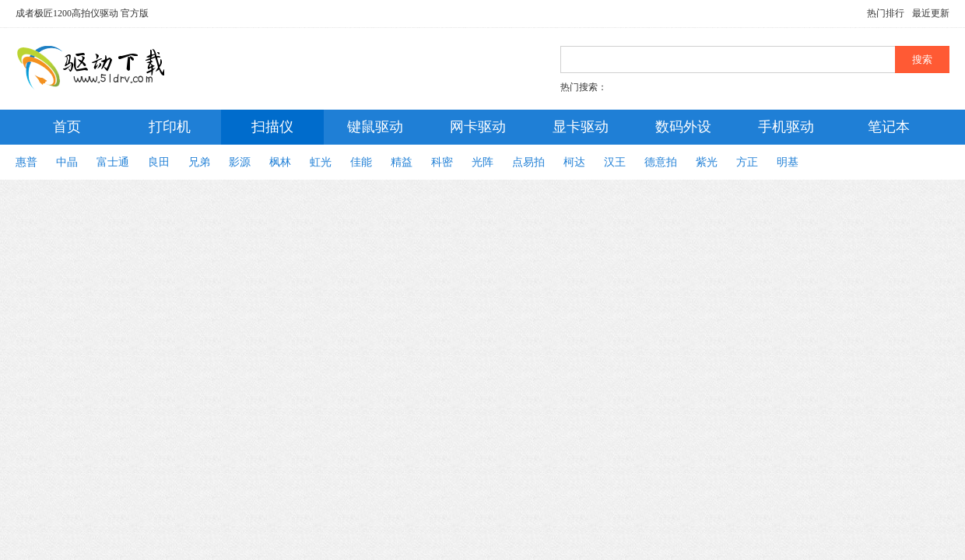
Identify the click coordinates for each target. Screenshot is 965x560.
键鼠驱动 (375, 127)
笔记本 (889, 127)
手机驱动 (786, 127)
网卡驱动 (478, 127)
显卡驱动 (581, 127)
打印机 (170, 127)
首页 (67, 127)
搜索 (922, 59)
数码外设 (683, 127)
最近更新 (931, 13)
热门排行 (886, 13)
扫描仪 (272, 127)
